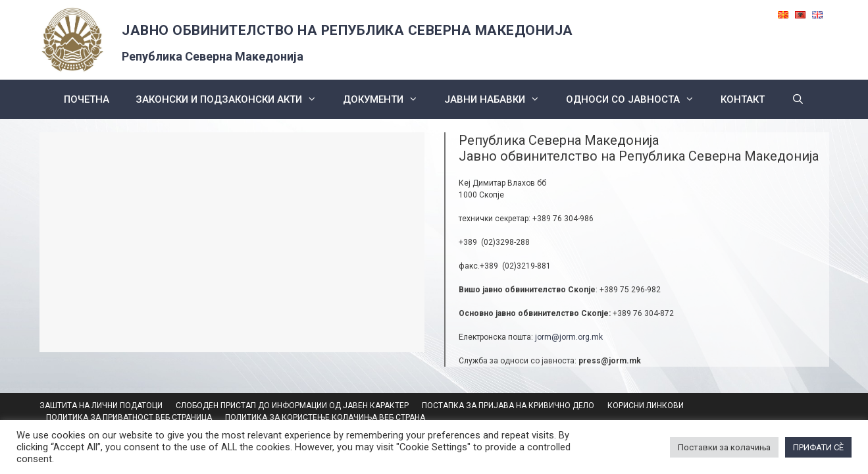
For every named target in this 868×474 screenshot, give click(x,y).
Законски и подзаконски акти (233, 99)
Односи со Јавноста (637, 99)
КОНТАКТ (743, 99)
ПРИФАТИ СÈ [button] (818, 447)
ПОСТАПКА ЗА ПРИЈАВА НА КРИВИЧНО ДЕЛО (508, 406)
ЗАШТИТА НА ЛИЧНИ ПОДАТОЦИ (101, 406)
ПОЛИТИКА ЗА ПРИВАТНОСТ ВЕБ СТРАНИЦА (129, 417)
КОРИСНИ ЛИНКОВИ (646, 406)
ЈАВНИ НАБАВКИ (498, 99)
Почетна (87, 99)
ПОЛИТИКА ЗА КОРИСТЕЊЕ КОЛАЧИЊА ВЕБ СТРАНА (325, 417)
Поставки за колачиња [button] (724, 447)
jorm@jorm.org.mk (569, 337)
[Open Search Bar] (797, 99)
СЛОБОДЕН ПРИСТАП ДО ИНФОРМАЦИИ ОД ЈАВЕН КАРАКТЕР (292, 406)
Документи (387, 99)
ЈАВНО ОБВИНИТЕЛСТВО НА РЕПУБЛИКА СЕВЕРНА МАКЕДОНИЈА (347, 30)
